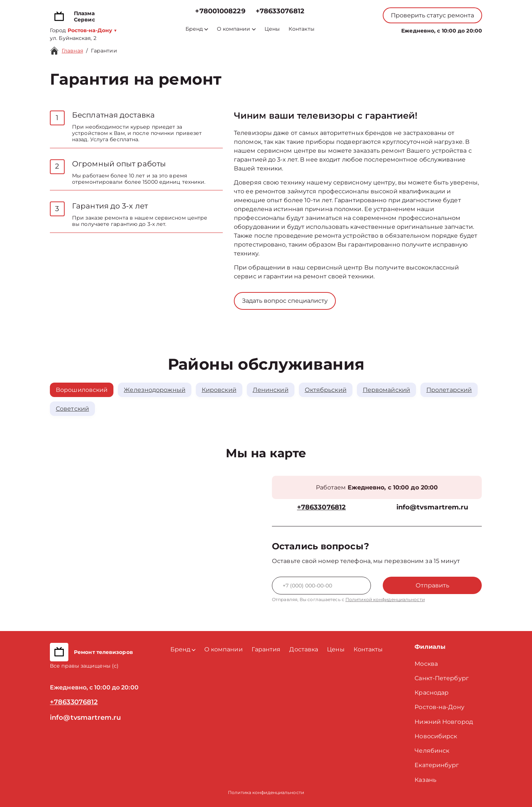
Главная (72, 51)
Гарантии (104, 51)
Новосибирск (436, 736)
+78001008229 (220, 11)
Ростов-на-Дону (439, 707)
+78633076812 (280, 11)
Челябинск (432, 751)
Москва (426, 664)
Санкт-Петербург (442, 678)
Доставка (304, 649)
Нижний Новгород (444, 722)
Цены (272, 29)
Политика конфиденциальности (266, 792)
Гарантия (266, 649)
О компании (236, 29)
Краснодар (432, 693)
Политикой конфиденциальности (385, 599)
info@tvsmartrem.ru (432, 507)
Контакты (301, 29)
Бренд (197, 29)
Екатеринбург (437, 765)
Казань (425, 780)
